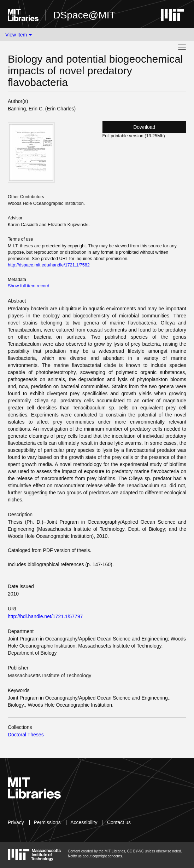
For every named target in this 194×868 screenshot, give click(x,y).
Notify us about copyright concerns (95, 856)
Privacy (16, 822)
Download (144, 127)
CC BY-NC (136, 851)
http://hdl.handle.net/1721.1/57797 (45, 616)
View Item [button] (19, 35)
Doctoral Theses (26, 735)
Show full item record (29, 286)
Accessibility (84, 822)
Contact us (119, 822)
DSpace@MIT (84, 15)
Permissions (47, 822)
